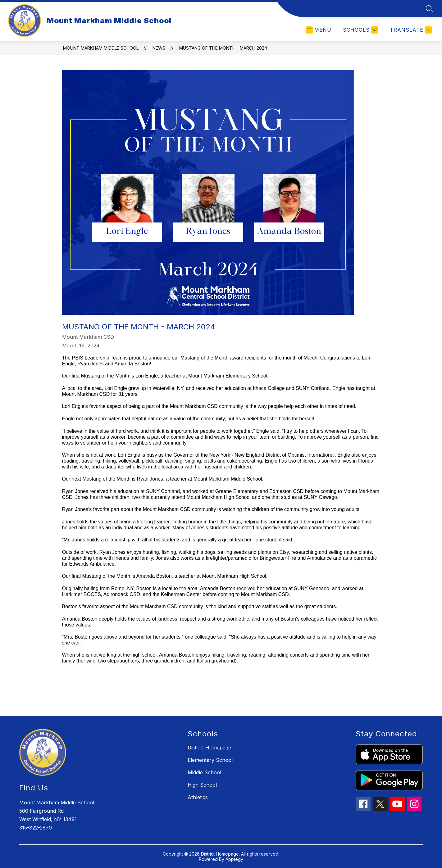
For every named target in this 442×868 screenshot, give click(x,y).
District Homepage (209, 748)
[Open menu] (319, 30)
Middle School (204, 772)
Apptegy (234, 859)
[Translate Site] (410, 30)
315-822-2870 (36, 828)
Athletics (198, 797)
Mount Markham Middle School (101, 48)
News (159, 48)
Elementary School (210, 760)
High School (202, 785)
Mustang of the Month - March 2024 (223, 48)
